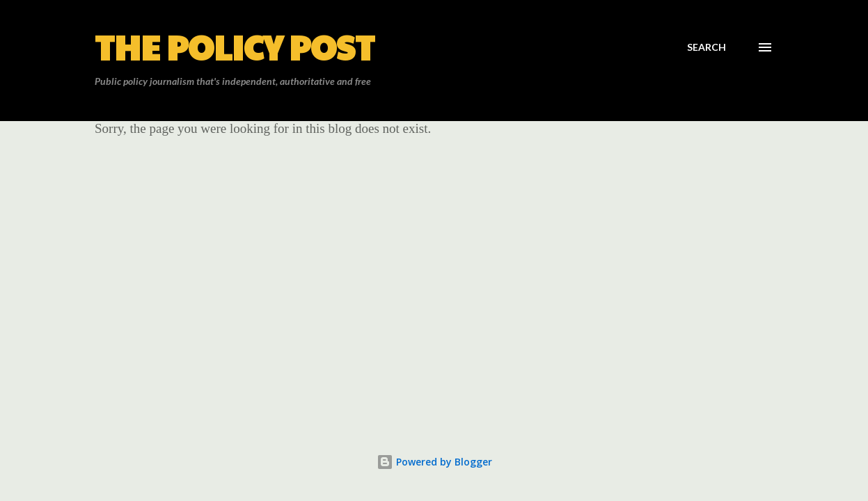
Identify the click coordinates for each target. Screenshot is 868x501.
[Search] (707, 47)
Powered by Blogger (434, 462)
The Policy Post (235, 47)
